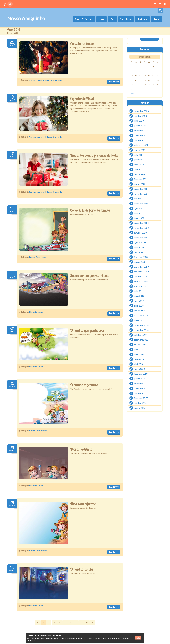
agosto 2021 (140, 208)
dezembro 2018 (141, 325)
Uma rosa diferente (83, 504)
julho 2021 (139, 213)
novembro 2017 (141, 388)
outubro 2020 (140, 233)
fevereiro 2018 (141, 374)
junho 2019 (139, 296)
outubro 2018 (140, 335)
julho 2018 (139, 349)
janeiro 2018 (140, 379)
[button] (5, 4)
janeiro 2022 (140, 184)
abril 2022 (139, 169)
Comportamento (37, 80)
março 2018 (139, 369)
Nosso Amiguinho (26, 18)
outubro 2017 (140, 393)
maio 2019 (139, 301)
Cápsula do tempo (82, 44)
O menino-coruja (81, 569)
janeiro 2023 (140, 126)
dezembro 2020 (141, 223)
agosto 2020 (140, 242)
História (33, 312)
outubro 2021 (140, 199)
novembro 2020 (141, 228)
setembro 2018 (141, 340)
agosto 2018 (140, 345)
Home (10, 33)
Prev (38, 623)
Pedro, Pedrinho (81, 449)
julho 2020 (139, 247)
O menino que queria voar (87, 330)
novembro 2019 (141, 271)
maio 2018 (139, 359)
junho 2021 (139, 218)
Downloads (125, 19)
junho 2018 (139, 354)
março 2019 (139, 310)
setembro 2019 (141, 281)
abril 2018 (139, 364)
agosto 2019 (140, 286)
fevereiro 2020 (141, 257)
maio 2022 (139, 165)
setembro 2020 (141, 237)
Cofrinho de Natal (82, 99)
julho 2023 (139, 121)
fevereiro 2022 (141, 179)
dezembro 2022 (141, 130)
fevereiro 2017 (141, 398)
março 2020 (139, 252)
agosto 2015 (140, 408)
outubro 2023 (140, 116)
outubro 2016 (140, 403)
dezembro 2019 (141, 267)
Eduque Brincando (82, 19)
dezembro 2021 (141, 189)
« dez (132, 93)
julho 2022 (139, 155)
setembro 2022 (141, 145)
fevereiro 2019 (141, 315)
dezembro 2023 (141, 111)
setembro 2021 (141, 203)
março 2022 (139, 174)
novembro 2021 (141, 194)
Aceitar (138, 638)
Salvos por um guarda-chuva (89, 276)
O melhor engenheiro (84, 385)
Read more (114, 82)
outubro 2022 (140, 140)
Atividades (142, 19)
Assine (156, 19)
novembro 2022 (141, 135)
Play (112, 19)
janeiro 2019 (140, 320)
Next (92, 623)
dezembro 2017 (141, 384)
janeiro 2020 (140, 262)
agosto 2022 (140, 150)
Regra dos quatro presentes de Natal (94, 155)
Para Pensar (41, 257)
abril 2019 (139, 306)
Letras (100, 19)
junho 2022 (139, 160)
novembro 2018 (141, 330)
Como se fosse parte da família (90, 210)
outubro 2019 (140, 276)
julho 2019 (139, 291)
